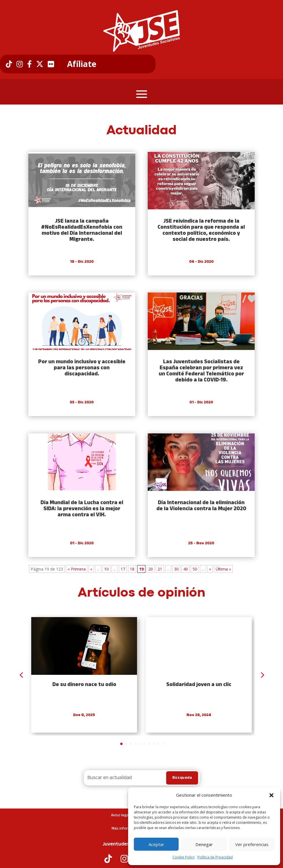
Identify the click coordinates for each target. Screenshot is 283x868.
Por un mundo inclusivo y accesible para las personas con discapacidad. (82, 368)
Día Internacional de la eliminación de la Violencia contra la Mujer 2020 (201, 506)
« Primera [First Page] (77, 569)
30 (176, 569)
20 (151, 569)
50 (195, 569)
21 (160, 569)
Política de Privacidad (215, 857)
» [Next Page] (210, 569)
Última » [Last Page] (223, 569)
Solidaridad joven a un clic (199, 685)
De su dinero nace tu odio (84, 685)
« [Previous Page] (91, 569)
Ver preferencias (252, 844)
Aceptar (156, 844)
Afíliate (82, 64)
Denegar (204, 844)
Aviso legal (120, 815)
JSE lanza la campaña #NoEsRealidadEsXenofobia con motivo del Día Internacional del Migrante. (82, 230)
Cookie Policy (184, 857)
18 (132, 569)
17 (123, 569)
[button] (271, 795)
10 (106, 569)
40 (186, 569)
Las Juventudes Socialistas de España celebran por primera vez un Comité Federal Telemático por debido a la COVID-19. (201, 371)
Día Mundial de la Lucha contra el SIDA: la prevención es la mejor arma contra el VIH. (82, 509)
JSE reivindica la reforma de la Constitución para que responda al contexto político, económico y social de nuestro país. (201, 230)
